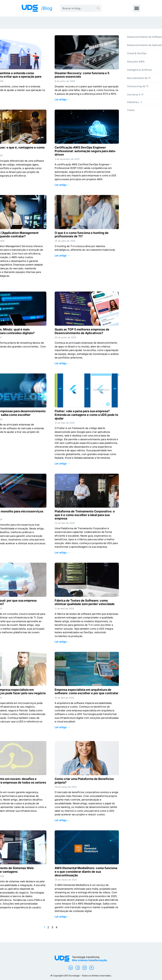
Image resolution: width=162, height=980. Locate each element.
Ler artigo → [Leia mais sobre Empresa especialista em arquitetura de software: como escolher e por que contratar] (62, 727)
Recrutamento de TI (139, 78)
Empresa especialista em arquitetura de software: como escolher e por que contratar (87, 691)
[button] (137, 8)
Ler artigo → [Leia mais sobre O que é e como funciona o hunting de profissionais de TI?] (62, 255)
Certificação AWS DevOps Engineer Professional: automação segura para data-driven (85, 151)
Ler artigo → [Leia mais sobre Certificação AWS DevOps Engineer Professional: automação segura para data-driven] (62, 185)
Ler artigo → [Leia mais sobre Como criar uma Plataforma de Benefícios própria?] (62, 820)
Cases (131, 110)
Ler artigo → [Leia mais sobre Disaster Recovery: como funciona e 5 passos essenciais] (62, 99)
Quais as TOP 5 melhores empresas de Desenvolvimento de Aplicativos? (82, 331)
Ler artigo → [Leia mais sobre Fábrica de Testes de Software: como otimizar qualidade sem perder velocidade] (62, 642)
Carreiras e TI (135, 95)
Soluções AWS (136, 62)
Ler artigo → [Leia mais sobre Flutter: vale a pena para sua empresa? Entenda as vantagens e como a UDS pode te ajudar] (62, 463)
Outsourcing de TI (138, 86)
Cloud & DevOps (137, 53)
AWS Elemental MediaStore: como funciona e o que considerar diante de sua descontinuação (86, 872)
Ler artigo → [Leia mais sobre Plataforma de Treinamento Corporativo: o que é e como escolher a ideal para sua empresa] (62, 552)
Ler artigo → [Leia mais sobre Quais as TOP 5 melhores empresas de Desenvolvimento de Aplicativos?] (62, 363)
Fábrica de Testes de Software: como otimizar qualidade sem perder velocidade (85, 602)
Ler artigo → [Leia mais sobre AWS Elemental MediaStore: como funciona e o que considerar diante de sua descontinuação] (62, 917)
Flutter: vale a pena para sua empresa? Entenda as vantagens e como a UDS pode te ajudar (86, 415)
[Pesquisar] (98, 8)
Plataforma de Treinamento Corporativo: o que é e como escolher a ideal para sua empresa (85, 515)
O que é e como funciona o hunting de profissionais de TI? (82, 235)
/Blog (47, 8)
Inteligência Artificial (139, 70)
